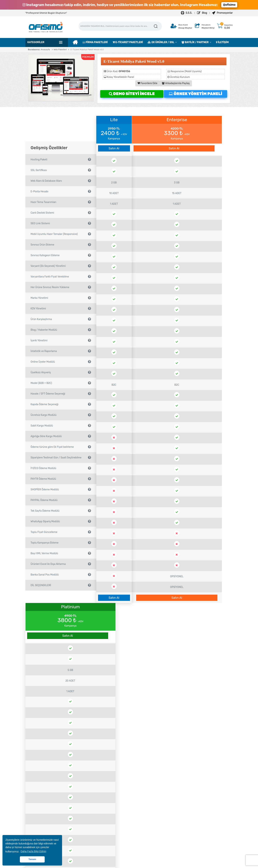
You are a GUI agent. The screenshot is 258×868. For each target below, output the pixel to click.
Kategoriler (36, 42)
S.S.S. (187, 13)
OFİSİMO (146, 864)
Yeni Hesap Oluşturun (96, 796)
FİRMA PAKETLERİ (95, 42)
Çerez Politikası (40, 815)
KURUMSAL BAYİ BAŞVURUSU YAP (194, 769)
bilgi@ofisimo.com (199, 806)
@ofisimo (229, 5)
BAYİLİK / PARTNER (195, 42)
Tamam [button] (32, 859)
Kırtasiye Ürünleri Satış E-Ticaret (51, 706)
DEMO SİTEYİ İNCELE (132, 94)
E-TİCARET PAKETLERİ (128, 42)
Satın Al (114, 148)
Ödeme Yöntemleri (165, 639)
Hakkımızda (38, 796)
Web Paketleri (60, 49)
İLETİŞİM (222, 42)
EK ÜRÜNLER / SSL (161, 42)
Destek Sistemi (92, 803)
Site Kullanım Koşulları (44, 809)
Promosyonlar (222, 13)
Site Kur (88, 809)
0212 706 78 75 (197, 801)
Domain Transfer (145, 828)
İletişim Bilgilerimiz (94, 828)
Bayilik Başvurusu (145, 796)
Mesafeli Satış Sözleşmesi (46, 803)
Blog (202, 13)
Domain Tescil (143, 822)
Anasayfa (45, 49)
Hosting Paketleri (145, 803)
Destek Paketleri (145, 815)
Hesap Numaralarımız (44, 828)
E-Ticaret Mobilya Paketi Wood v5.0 (87, 49)
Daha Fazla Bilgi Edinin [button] (33, 851)
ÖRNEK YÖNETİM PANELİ (195, 94)
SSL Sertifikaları (144, 809)
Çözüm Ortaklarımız (43, 822)
